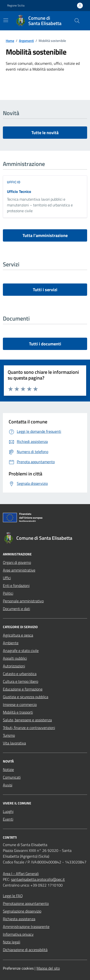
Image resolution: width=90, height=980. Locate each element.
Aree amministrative (19, 570)
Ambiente (11, 643)
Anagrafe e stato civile (21, 651)
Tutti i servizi (45, 290)
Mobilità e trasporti (18, 712)
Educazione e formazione (23, 689)
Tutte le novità (45, 133)
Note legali (12, 942)
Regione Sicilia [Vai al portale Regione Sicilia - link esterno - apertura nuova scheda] (16, 6)
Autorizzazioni (14, 666)
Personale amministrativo (23, 601)
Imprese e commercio (20, 704)
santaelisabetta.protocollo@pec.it (38, 879)
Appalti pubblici (15, 658)
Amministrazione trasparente (26, 927)
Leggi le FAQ (13, 896)
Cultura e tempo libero (21, 681)
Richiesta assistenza (19, 919)
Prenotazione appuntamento (26, 903)
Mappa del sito (48, 968)
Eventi (8, 819)
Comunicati (12, 777)
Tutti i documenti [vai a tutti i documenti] (45, 344)
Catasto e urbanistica (20, 674)
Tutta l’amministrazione (45, 235)
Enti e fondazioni (16, 585)
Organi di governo (17, 562)
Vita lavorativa (14, 743)
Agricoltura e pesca (18, 635)
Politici (8, 593)
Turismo (9, 735)
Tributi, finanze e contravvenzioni (29, 728)
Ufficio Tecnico (19, 191)
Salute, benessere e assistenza (27, 720)
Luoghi (8, 811)
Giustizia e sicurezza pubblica (26, 697)
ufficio (14, 182)
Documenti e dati (16, 609)
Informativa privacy (18, 934)
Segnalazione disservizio (22, 911)
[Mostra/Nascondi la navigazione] (6, 20)
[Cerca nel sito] (77, 21)
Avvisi (8, 785)
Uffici (7, 578)
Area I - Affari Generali (21, 874)
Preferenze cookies (18, 968)
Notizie (8, 770)
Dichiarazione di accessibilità (25, 950)
